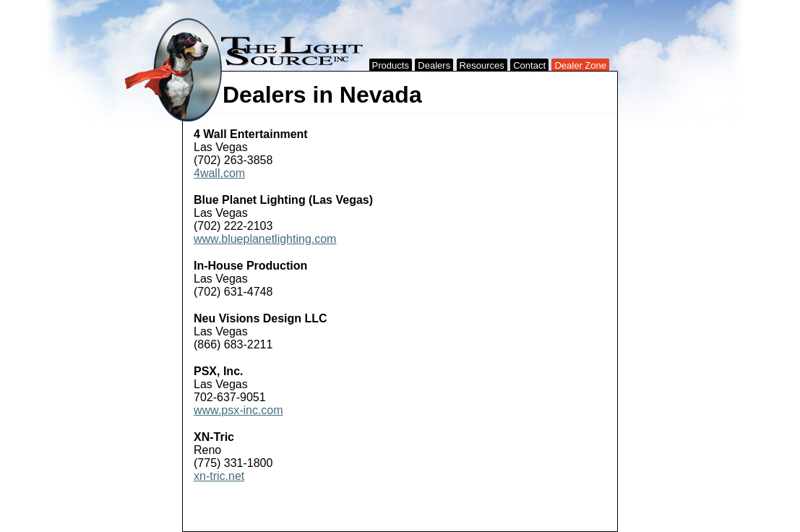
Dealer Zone (580, 65)
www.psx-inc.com (238, 410)
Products (391, 65)
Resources (482, 65)
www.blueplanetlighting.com (265, 239)
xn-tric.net (219, 476)
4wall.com (219, 173)
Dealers (434, 65)
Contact (529, 65)
